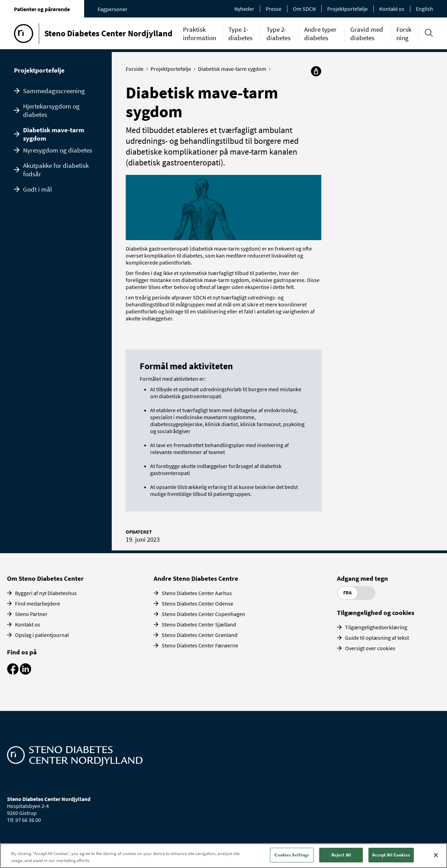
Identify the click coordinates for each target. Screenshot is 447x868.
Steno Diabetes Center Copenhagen (203, 614)
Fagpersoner (113, 9)
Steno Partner (31, 614)
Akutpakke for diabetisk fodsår (56, 170)
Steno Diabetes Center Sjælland (199, 624)
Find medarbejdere (38, 603)
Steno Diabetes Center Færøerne (200, 645)
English (424, 9)
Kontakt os (392, 9)
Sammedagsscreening (54, 91)
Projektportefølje (347, 9)
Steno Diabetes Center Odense (197, 603)
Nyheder (244, 9)
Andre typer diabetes (320, 34)
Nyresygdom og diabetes (58, 150)
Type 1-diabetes (240, 34)
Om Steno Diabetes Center (45, 578)
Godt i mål (38, 189)
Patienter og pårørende (42, 9)
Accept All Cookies (391, 855)
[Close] (436, 855)
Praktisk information (200, 34)
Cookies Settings (292, 855)
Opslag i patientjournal (42, 635)
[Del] (316, 71)
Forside (136, 69)
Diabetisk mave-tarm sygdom (54, 134)
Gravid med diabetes (367, 34)
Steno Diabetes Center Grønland (200, 635)
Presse (274, 9)
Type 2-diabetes (279, 34)
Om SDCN (304, 9)
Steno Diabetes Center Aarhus (197, 593)
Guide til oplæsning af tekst (377, 638)
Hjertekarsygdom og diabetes (51, 110)
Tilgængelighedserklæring (376, 627)
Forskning (404, 34)
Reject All (341, 855)
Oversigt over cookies (370, 648)
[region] (223, 856)
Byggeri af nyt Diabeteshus (46, 593)
